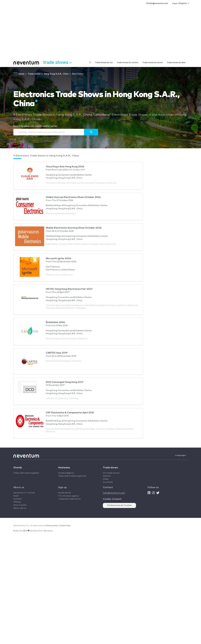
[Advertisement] (100, 35)
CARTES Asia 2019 (57, 353)
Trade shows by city (104, 63)
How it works (20, 505)
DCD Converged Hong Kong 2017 (65, 382)
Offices (17, 502)
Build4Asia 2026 (55, 322)
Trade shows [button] (57, 62)
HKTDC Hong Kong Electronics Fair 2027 (69, 289)
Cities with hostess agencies (72, 476)
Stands (18, 468)
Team (16, 496)
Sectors (107, 476)
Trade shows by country (128, 63)
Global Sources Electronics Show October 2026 (73, 197)
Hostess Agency (66, 473)
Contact (18, 499)
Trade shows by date (176, 63)
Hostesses (64, 468)
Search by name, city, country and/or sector (35, 126)
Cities (106, 479)
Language (181, 455)
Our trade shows (111, 473)
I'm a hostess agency (69, 496)
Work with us (20, 508)
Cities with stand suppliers (26, 473)
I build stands (64, 493)
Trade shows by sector (153, 63)
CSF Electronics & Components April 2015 (70, 413)
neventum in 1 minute (24, 493)
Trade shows (110, 468)
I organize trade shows (69, 499)
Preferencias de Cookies (119, 505)
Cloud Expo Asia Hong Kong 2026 (65, 167)
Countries (108, 482)
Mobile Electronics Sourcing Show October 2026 (74, 228)
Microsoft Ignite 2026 (58, 258)
